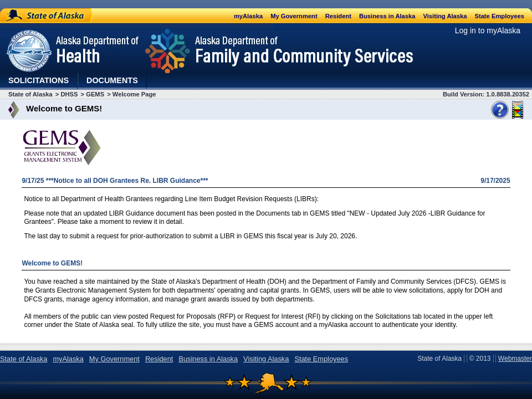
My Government (294, 16)
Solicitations (39, 80)
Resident (338, 16)
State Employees (499, 16)
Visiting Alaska (445, 16)
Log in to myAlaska (488, 30)
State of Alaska (47, 15)
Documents (112, 80)
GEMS (95, 94)
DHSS (69, 94)
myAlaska (248, 16)
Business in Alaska (387, 16)
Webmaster (515, 359)
